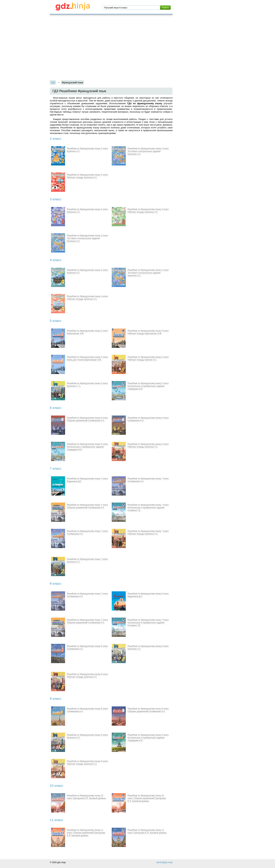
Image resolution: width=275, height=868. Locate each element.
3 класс (56, 199)
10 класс (56, 786)
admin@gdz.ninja (164, 862)
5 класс (56, 321)
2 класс (56, 139)
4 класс (56, 260)
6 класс (56, 408)
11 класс (56, 820)
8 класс (56, 584)
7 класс (56, 468)
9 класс (56, 699)
